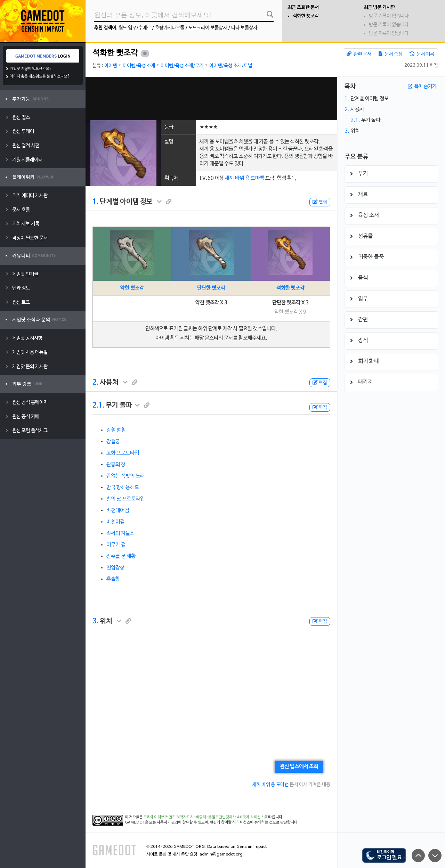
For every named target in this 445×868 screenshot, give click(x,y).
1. (95, 202)
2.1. (98, 406)
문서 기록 (422, 54)
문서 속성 (390, 54)
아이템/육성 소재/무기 (182, 66)
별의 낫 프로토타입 (126, 499)
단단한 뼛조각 (211, 288)
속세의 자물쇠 (120, 533)
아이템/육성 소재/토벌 (231, 66)
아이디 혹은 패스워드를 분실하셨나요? (40, 76)
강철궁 (113, 442)
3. (95, 621)
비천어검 (115, 522)
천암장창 (115, 568)
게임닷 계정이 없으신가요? (31, 69)
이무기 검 (116, 545)
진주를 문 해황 (121, 556)
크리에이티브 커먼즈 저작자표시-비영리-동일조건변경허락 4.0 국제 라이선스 (204, 817)
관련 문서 (359, 54)
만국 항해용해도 (123, 488)
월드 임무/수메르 (135, 28)
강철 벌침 (116, 430)
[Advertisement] (211, 99)
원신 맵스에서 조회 (299, 767)
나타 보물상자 (244, 28)
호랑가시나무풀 (170, 28)
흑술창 (113, 579)
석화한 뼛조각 (306, 16)
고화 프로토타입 (123, 453)
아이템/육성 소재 (139, 66)
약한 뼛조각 (132, 288)
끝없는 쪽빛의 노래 (126, 476)
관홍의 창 (116, 465)
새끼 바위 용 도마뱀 (245, 178)
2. (95, 383)
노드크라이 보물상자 (208, 28)
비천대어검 (118, 510)
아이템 (111, 66)
